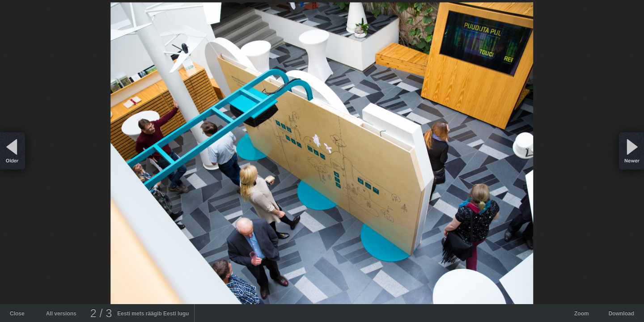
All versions (61, 314)
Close (17, 314)
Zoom (582, 314)
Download (621, 314)
